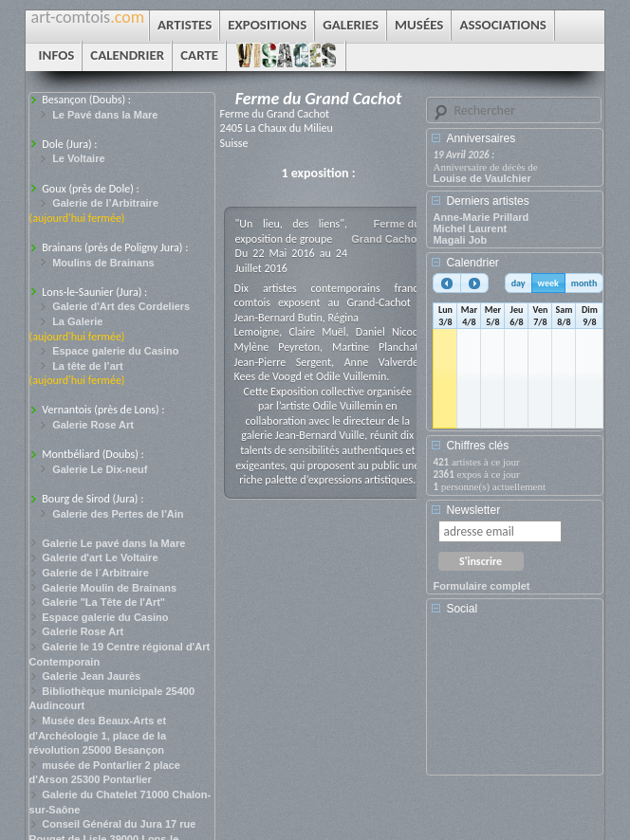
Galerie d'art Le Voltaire (100, 557)
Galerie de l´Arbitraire (95, 573)
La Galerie (77, 321)
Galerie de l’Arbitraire (105, 203)
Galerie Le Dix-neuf (100, 469)
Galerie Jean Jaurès (91, 676)
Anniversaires (481, 138)
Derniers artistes (487, 201)
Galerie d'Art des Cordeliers (121, 306)
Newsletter (473, 510)
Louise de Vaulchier (482, 178)
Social (462, 609)
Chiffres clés (477, 446)
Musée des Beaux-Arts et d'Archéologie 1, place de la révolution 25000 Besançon (98, 735)
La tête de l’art (88, 366)
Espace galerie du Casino (115, 351)
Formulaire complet (481, 586)
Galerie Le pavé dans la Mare (113, 543)
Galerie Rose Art (93, 425)
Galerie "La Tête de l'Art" (103, 602)
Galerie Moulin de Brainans (109, 588)
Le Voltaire (78, 158)
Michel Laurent (470, 228)
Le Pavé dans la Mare (105, 115)
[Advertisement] (518, 702)
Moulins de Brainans (103, 263)
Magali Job (460, 240)
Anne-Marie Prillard (481, 217)
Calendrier (472, 263)
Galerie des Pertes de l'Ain (118, 514)
